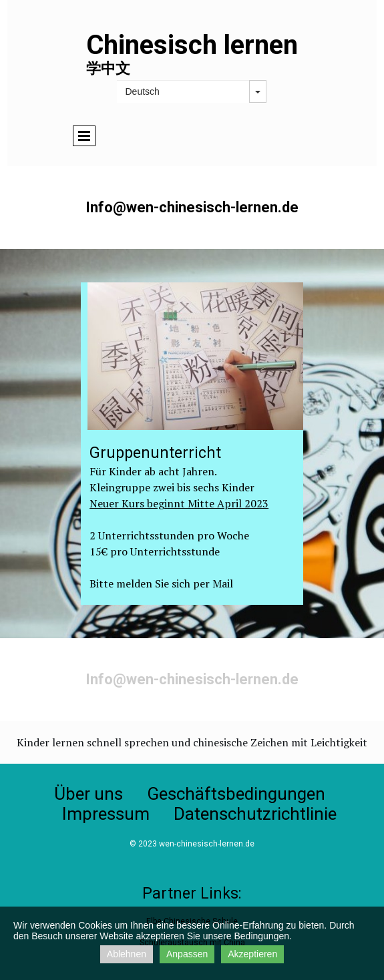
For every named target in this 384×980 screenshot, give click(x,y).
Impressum (106, 814)
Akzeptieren (252, 954)
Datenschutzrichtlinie (255, 814)
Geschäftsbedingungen (236, 794)
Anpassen (187, 954)
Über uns (88, 794)
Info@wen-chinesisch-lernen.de (192, 679)
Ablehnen (127, 954)
